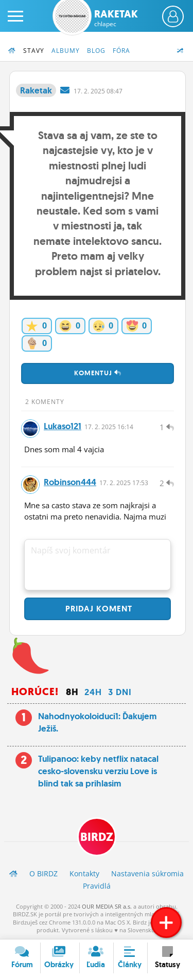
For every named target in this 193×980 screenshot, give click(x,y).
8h (72, 692)
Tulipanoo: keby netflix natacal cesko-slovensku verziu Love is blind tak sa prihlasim (98, 771)
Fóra (121, 51)
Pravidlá (97, 886)
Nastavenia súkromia (147, 873)
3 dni (120, 692)
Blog (96, 51)
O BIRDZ (43, 873)
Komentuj (98, 373)
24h (93, 692)
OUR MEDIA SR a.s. (107, 906)
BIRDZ (97, 837)
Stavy (34, 51)
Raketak (116, 18)
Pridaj (98, 609)
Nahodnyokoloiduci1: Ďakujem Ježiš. (97, 722)
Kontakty (84, 873)
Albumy (66, 51)
